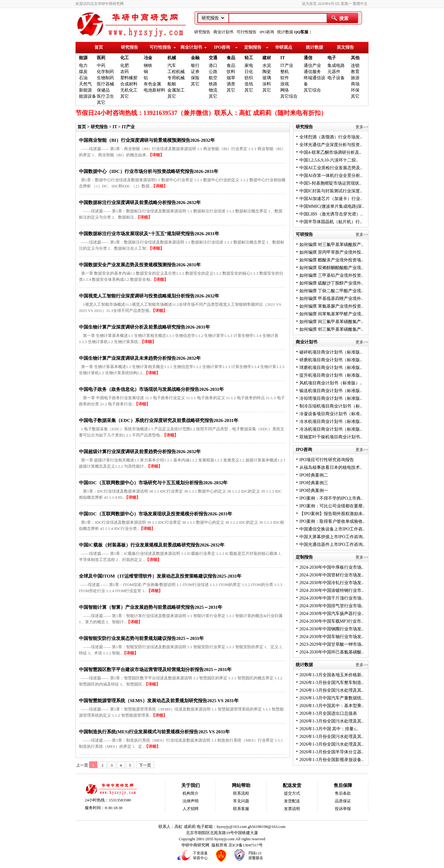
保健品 (103, 90)
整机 (285, 72)
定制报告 (253, 47)
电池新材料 (154, 90)
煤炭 (83, 72)
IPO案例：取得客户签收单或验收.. (332, 521)
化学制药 (105, 72)
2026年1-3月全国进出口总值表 (328, 713)
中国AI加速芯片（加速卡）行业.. (331, 199)
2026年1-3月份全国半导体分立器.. (331, 752)
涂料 (267, 84)
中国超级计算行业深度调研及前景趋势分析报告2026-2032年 (140, 452)
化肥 (125, 66)
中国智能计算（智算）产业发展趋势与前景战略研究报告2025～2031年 (151, 607)
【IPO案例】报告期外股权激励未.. (332, 514)
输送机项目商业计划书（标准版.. (331, 391)
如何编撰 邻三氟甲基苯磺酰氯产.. (331, 329)
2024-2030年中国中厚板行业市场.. (331, 567)
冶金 (148, 58)
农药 (125, 72)
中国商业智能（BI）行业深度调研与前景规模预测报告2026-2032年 (147, 140)
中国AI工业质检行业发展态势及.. (331, 168)
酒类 (231, 84)
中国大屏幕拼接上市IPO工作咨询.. (332, 537)
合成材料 (129, 84)
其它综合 (289, 96)
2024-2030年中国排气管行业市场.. (331, 606)
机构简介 (191, 793)
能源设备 (88, 96)
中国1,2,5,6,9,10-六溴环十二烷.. (329, 160)
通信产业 (312, 66)
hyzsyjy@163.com (232, 827)
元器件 (334, 72)
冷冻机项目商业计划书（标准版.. (331, 429)
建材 (267, 58)
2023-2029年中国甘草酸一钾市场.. (331, 644)
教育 (355, 72)
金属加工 (176, 90)
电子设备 (336, 78)
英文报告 (345, 47)
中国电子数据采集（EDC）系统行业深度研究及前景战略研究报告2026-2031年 (159, 420)
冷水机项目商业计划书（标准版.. (331, 422)
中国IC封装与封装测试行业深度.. (331, 191)
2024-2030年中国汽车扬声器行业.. (331, 614)
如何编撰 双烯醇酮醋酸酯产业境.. (331, 268)
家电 (249, 66)
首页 (99, 47)
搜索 (344, 18)
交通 (213, 58)
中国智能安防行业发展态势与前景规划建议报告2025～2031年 (141, 638)
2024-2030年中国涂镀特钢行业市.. (331, 590)
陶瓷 (267, 72)
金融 (195, 58)
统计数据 (285, 32)
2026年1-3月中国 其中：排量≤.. (329, 729)
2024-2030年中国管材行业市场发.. (331, 575)
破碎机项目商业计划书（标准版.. (331, 352)
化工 (125, 58)
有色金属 (152, 84)
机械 (172, 58)
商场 (355, 84)
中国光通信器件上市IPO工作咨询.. (332, 545)
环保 (355, 90)
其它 (101, 102)
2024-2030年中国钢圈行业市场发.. (331, 629)
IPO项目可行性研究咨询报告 (327, 460)
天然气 (85, 84)
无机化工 (129, 90)
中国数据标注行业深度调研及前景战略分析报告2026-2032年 (140, 203)
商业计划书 (223, 32)
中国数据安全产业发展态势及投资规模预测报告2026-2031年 (140, 265)
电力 (83, 66)
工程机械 (176, 72)
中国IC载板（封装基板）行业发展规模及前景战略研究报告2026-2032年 (152, 545)
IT (283, 58)
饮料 (231, 72)
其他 (355, 58)
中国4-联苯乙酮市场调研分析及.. (330, 152)
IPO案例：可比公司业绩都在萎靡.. (332, 506)
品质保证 (343, 801)
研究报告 (202, 32)
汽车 (172, 66)
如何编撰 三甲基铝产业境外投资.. (331, 275)
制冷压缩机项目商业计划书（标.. (331, 406)
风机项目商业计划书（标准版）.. (331, 383)
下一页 (145, 765)
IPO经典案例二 (314, 475)
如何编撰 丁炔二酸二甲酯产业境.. (331, 291)
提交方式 (292, 793)
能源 (83, 58)
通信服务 (312, 72)
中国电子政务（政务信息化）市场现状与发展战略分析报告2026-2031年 (151, 389)
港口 (213, 66)
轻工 (249, 58)
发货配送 (292, 801)
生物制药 (105, 78)
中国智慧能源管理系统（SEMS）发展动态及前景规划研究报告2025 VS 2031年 (159, 701)
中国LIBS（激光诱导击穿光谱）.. (331, 214)
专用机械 (176, 78)
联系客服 (241, 809)
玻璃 (267, 78)
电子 (332, 58)
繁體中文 (360, 4)
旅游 (355, 78)
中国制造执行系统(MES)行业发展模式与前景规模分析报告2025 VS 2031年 (154, 732)
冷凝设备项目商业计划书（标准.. (331, 414)
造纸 (249, 84)
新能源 (85, 90)
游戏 (285, 84)
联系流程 (241, 793)
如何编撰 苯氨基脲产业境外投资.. (331, 306)
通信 (308, 58)
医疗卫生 (105, 96)
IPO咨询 (267, 32)
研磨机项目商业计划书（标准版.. (331, 360)
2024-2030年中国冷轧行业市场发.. (331, 583)
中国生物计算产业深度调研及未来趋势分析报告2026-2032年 (140, 358)
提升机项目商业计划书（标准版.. (331, 375)
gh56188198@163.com (267, 827)
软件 (285, 78)
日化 (249, 72)
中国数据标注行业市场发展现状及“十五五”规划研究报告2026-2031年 (149, 234)
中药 (101, 66)
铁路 (213, 84)
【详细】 (156, 155)
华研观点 (284, 47)
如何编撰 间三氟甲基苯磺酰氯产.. (331, 322)
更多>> (362, 127)
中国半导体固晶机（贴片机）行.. (331, 222)
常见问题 (241, 801)
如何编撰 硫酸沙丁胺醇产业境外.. (331, 283)
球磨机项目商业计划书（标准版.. (331, 368)
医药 (101, 58)
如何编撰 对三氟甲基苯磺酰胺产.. (331, 245)
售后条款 (343, 793)
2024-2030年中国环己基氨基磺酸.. (331, 652)
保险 (195, 78)
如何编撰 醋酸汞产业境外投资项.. (331, 260)
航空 (213, 78)
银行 (195, 66)
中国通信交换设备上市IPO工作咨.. (332, 529)
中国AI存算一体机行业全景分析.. (331, 176)
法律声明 (191, 801)
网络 (285, 90)
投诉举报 (343, 809)
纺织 (249, 78)
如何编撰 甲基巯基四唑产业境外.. (331, 299)
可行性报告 (247, 32)
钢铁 (148, 66)
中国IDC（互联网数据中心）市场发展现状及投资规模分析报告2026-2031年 (156, 514)
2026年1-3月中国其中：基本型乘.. (331, 706)
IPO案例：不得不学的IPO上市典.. (331, 498)
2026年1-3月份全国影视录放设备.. (331, 760)
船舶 (172, 84)
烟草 (231, 78)
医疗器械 (105, 84)
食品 (231, 58)
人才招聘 (191, 809)
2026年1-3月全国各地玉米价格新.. (331, 675)
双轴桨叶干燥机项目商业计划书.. (331, 437)
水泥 (267, 66)
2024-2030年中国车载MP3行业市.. (331, 621)
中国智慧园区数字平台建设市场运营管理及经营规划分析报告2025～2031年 (155, 669)
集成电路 (336, 66)
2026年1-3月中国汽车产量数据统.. (331, 698)
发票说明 (292, 809)
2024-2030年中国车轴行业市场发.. (331, 637)
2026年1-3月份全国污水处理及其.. (331, 690)
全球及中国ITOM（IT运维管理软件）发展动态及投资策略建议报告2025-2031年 (160, 576)
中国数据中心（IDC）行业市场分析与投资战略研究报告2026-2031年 (149, 171)
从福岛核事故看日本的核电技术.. (331, 467)
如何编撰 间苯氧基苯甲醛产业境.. (331, 314)
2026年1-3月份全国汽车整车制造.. (331, 683)
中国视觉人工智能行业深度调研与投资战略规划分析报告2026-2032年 (149, 296)
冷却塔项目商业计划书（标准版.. (331, 398)
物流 (213, 90)
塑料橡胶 (129, 78)
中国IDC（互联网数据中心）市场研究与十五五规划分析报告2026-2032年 (153, 483)
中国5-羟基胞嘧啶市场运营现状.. (330, 183)
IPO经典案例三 (314, 483)
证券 (195, 72)
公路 (213, 72)
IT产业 (287, 66)
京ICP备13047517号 (246, 845)
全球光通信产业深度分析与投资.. (331, 145)
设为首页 (309, 4)
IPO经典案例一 (314, 491)
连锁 (355, 66)
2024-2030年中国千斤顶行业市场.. (331, 598)
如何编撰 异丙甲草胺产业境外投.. (331, 252)
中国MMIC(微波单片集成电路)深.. (332, 206)
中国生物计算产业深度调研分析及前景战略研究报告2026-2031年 (144, 327)
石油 (83, 78)
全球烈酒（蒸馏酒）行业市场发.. (331, 137)
